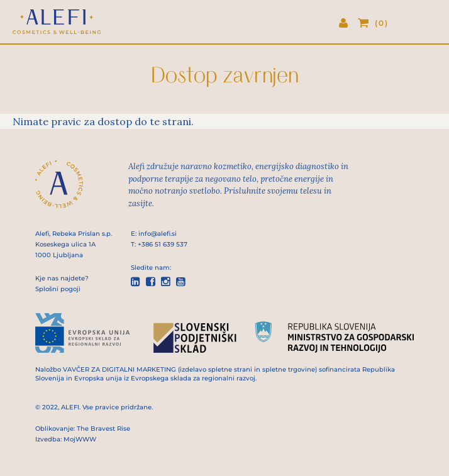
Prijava (348, 24)
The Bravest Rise (103, 429)
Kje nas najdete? (62, 278)
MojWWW (80, 439)
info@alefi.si (158, 234)
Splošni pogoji (58, 289)
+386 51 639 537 (163, 244)
